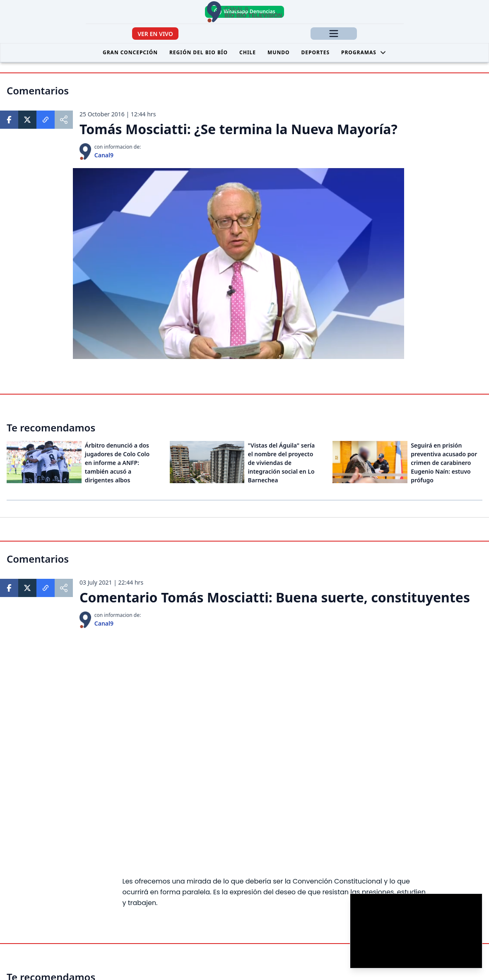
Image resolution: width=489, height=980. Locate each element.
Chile (248, 52)
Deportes (315, 52)
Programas (364, 52)
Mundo (278, 52)
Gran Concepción (130, 52)
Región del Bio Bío (199, 52)
